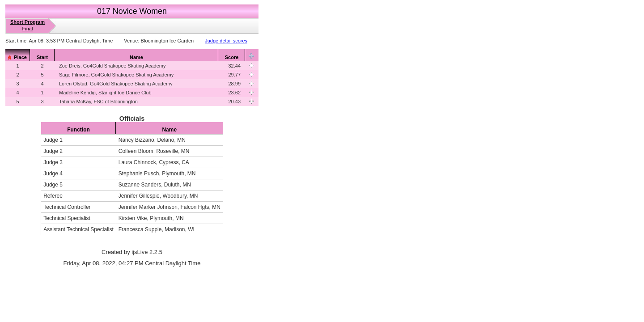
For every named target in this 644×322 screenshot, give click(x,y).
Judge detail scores (226, 41)
